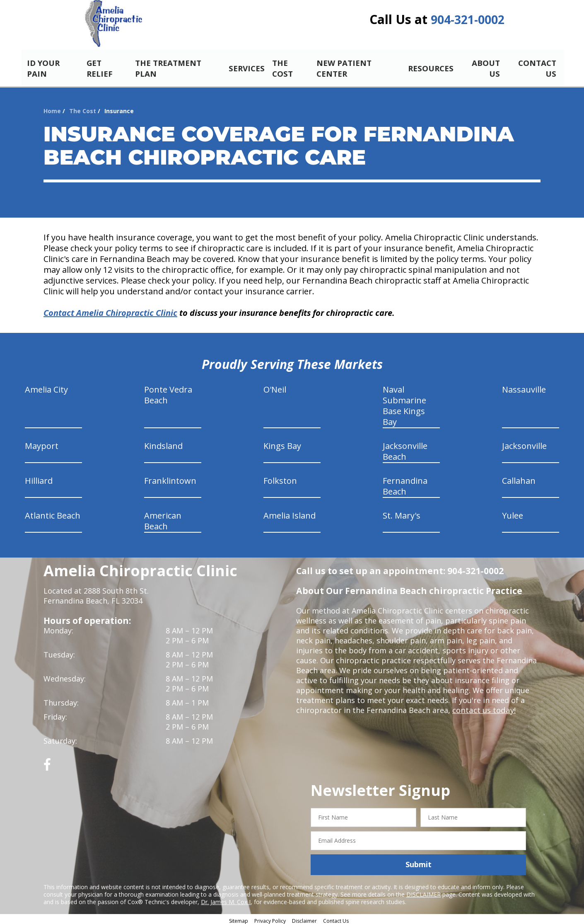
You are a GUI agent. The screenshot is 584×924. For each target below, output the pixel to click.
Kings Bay (282, 443)
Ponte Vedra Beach (168, 392)
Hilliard (39, 478)
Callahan (519, 478)
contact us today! (483, 708)
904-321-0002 (468, 22)
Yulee (513, 513)
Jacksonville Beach (405, 449)
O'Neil (275, 387)
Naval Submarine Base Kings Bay (404, 403)
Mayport (42, 443)
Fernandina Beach (405, 484)
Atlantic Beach (53, 513)
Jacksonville (524, 443)
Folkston (280, 478)
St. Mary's (402, 513)
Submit (419, 862)
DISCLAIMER (424, 891)
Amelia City (46, 387)
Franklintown (170, 478)
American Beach (163, 518)
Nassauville (524, 387)
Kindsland (163, 443)
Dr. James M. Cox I (226, 899)
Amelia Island (290, 513)
